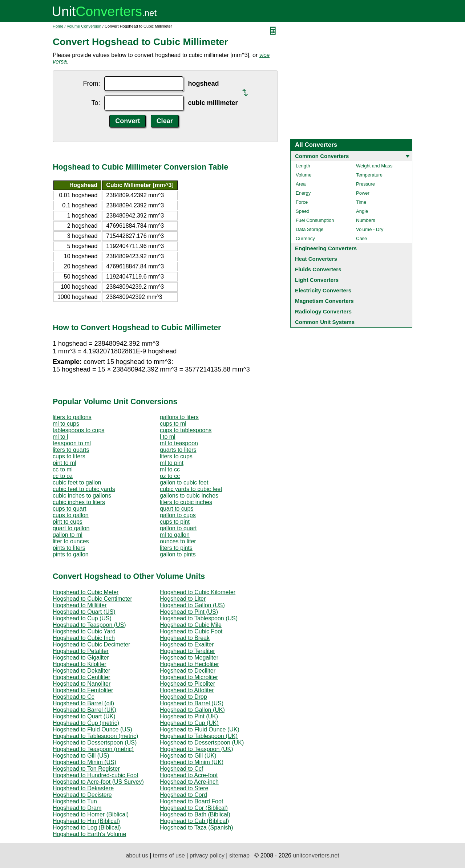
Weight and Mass (374, 166)
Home (58, 26)
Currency (305, 238)
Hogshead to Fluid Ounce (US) (92, 729)
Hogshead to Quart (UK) (84, 716)
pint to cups (68, 522)
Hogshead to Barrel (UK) (84, 710)
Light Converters (317, 280)
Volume (304, 175)
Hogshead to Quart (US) (84, 612)
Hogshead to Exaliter (187, 644)
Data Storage (310, 229)
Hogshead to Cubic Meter (86, 592)
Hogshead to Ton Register (86, 769)
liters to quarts (71, 450)
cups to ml (173, 424)
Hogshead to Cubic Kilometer (198, 592)
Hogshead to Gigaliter (81, 658)
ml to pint (172, 463)
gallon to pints (178, 554)
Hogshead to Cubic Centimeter (92, 599)
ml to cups (66, 424)
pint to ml (64, 463)
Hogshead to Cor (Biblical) (194, 808)
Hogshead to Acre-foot (189, 775)
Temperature (369, 175)
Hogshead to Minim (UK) (192, 762)
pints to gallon (71, 554)
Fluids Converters (318, 269)
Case (361, 238)
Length (303, 166)
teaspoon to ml (72, 443)
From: (91, 84)
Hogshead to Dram (77, 808)
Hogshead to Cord (183, 795)
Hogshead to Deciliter (188, 671)
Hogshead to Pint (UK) (189, 716)
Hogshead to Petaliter (81, 651)
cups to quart (70, 509)
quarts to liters (178, 450)
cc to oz (63, 476)
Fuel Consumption (315, 220)
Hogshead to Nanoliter (82, 684)
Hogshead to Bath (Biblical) (195, 814)
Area (301, 184)
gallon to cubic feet (184, 482)
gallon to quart (178, 528)
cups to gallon (71, 515)
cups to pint (175, 522)
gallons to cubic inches (189, 496)
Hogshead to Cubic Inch (84, 638)
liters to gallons (72, 417)
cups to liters (69, 456)
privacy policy (207, 855)
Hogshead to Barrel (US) (192, 703)
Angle (362, 211)
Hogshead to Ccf (181, 769)
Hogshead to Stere (184, 788)
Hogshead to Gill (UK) (188, 756)
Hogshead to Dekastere (83, 788)
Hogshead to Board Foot (191, 801)
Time (361, 202)
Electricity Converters (323, 290)
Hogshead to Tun (75, 801)
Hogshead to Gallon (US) (192, 605)
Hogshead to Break (185, 638)
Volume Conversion (84, 26)
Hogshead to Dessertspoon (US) (95, 743)
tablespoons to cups (78, 430)
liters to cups (176, 456)
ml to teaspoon (179, 443)
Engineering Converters (326, 248)
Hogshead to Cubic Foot (191, 631)
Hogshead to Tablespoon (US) (199, 618)
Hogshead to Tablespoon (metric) (95, 736)
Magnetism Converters (324, 301)
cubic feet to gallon (77, 482)
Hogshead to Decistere (82, 795)
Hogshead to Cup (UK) (189, 723)
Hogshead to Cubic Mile (191, 625)
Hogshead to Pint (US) (189, 612)
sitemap (239, 855)
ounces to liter (178, 541)
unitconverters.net (316, 855)
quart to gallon (71, 528)
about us (137, 855)
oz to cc (170, 476)
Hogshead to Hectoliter (189, 664)
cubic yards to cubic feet (191, 489)
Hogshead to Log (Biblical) (87, 828)
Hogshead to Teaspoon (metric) (93, 749)
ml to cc (170, 469)
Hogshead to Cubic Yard (84, 631)
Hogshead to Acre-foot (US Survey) (98, 782)
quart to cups (177, 509)
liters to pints (176, 548)
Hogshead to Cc (74, 697)
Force (302, 202)
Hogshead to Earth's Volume (89, 834)
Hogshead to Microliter (189, 677)
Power (363, 193)
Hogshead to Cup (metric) (86, 723)
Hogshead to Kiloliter (80, 664)
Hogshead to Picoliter (187, 684)
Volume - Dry (370, 229)
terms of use (169, 855)
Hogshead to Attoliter (187, 690)
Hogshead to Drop (183, 697)
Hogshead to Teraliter (187, 651)
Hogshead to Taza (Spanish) (197, 828)
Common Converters (322, 156)
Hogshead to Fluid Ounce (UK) (200, 729)
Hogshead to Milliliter (80, 605)
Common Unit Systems (325, 322)
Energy (303, 193)
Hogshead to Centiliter (81, 677)
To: (96, 103)
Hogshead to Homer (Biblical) (91, 814)
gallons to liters (179, 417)
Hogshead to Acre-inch (189, 782)
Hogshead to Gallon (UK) (192, 710)
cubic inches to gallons (82, 496)
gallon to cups (178, 515)
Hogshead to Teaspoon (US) (89, 625)
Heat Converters (316, 259)
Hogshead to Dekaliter (81, 671)
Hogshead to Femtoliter (83, 690)
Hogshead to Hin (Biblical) (86, 821)
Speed (303, 211)
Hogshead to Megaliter (189, 658)
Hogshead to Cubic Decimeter (91, 644)
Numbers (366, 220)
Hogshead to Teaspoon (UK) (197, 749)
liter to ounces (71, 541)
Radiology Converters (323, 311)
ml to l (60, 437)
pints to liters (69, 548)
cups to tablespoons (186, 430)
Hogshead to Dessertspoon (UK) (202, 743)
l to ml (168, 437)
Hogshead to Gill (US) (81, 756)
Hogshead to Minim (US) (84, 762)
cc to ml (63, 469)
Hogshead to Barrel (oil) (83, 703)
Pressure (365, 184)
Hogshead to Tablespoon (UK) (199, 736)
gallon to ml (68, 535)
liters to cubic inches (186, 502)
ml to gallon (175, 535)
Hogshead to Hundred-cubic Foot (96, 775)
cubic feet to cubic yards (84, 489)
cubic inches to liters (79, 502)
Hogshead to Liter (183, 599)
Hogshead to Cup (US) (82, 618)
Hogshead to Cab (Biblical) (194, 821)
